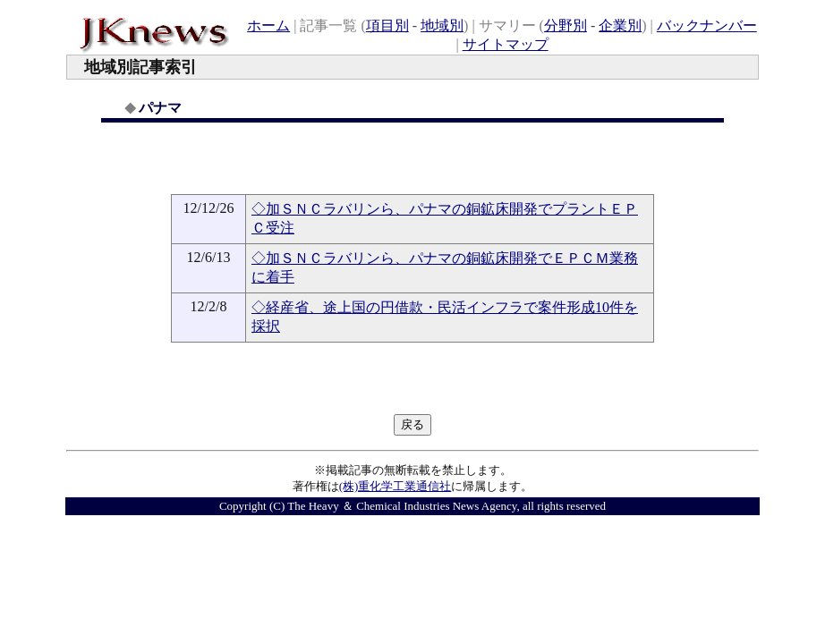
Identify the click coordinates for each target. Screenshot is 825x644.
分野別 (566, 25)
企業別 (620, 25)
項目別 (387, 25)
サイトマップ (506, 44)
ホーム (268, 25)
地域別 (442, 25)
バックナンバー (707, 25)
